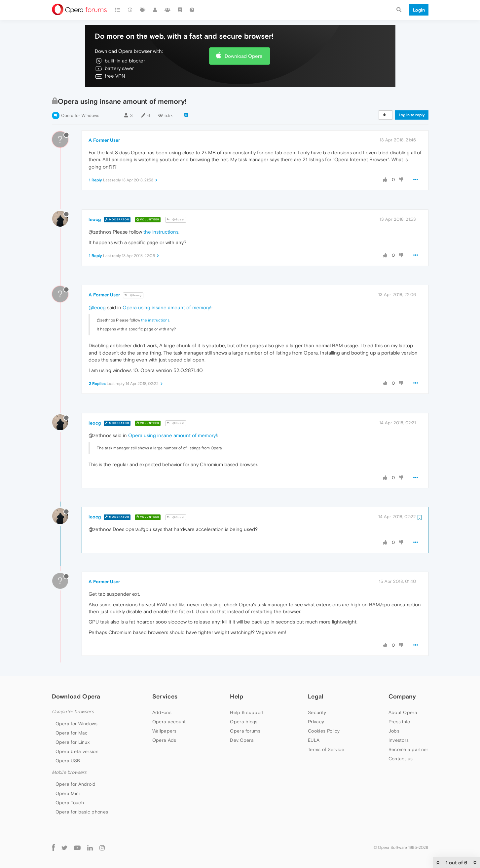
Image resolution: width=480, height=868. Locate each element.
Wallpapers (165, 731)
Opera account (169, 722)
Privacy (316, 722)
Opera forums (245, 731)
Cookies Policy (324, 731)
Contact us (401, 759)
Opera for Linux (73, 742)
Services (165, 696)
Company (402, 696)
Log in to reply (412, 115)
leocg (95, 219)
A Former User (104, 140)
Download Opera (243, 56)
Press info (399, 722)
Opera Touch (70, 803)
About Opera (403, 712)
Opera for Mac (72, 733)
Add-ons (162, 712)
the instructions (161, 232)
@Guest (176, 220)
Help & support (247, 712)
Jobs (394, 731)
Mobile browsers (69, 772)
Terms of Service (326, 749)
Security (317, 712)
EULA (314, 740)
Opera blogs (244, 722)
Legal (316, 696)
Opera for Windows (80, 115)
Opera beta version (77, 751)
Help (237, 696)
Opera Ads (164, 740)
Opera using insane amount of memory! (167, 307)
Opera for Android (76, 784)
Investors (399, 740)
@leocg (133, 295)
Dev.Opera (242, 740)
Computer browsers (73, 712)
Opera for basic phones (82, 812)
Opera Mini (68, 793)
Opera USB (68, 761)
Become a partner (408, 749)
